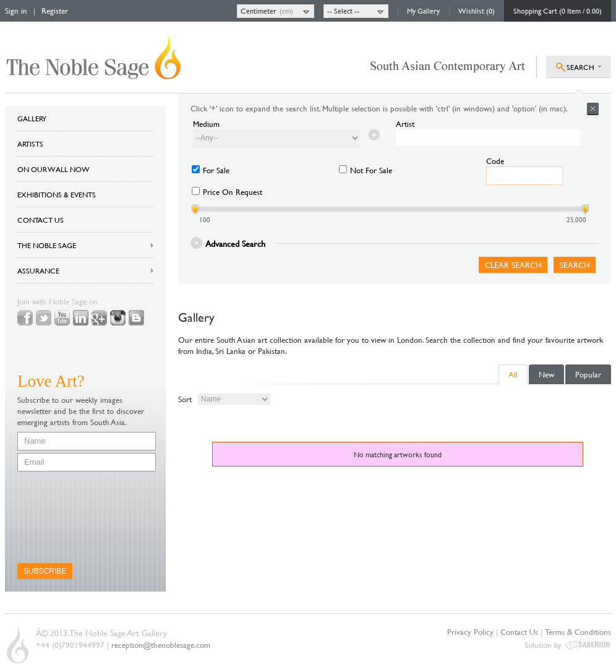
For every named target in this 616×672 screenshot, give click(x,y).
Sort (185, 399)
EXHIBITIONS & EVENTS (57, 194)
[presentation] (68, 517)
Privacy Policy (470, 632)
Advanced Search (235, 243)
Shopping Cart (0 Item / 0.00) (558, 11)
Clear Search (513, 265)
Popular (588, 374)
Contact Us (519, 632)
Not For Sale (371, 170)
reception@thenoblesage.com (161, 645)
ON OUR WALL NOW (53, 169)
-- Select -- (343, 11)
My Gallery (423, 11)
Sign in (16, 11)
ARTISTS (30, 144)
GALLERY (32, 118)
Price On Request (233, 192)
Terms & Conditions (578, 632)
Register (55, 11)
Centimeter (259, 11)
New (546, 374)
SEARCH (580, 67)
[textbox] (488, 138)
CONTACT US (41, 220)
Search (575, 265)
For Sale (216, 170)
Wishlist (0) (477, 11)
